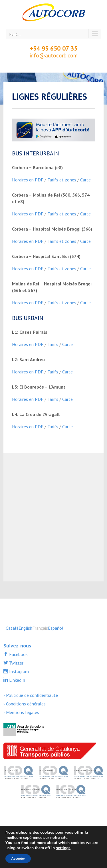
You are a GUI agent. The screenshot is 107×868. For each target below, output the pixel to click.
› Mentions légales (21, 712)
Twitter (16, 663)
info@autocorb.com (54, 55)
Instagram (18, 671)
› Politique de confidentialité (31, 695)
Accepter (18, 859)
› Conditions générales (25, 704)
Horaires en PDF (28, 180)
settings (63, 848)
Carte (85, 180)
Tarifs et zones (62, 180)
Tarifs (53, 344)
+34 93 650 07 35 (53, 48)
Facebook (18, 654)
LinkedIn (17, 680)
